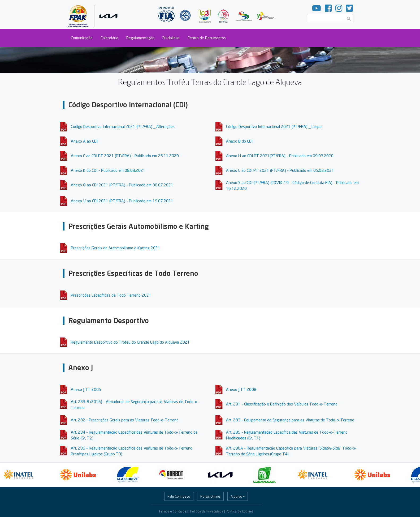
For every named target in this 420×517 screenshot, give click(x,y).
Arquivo (236, 496)
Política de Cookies (240, 511)
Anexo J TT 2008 (241, 389)
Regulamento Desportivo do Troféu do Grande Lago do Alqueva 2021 (130, 342)
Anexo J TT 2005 (86, 389)
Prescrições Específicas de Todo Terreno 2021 (111, 295)
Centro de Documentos (207, 38)
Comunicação (82, 38)
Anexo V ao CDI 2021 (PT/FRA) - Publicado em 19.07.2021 (122, 201)
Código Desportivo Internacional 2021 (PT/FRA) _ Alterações (123, 126)
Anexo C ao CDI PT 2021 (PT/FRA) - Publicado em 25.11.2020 (125, 156)
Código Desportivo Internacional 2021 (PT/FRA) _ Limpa (274, 126)
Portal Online (210, 496)
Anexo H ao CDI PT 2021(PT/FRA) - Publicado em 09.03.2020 (280, 156)
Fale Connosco (179, 496)
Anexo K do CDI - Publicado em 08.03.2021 (108, 170)
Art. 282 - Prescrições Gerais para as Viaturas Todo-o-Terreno (125, 420)
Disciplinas (171, 38)
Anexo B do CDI (239, 141)
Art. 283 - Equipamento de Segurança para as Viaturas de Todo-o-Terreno (290, 420)
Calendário (109, 38)
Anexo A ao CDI (84, 141)
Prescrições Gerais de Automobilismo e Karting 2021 (116, 248)
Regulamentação (140, 38)
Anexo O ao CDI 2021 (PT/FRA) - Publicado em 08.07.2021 (122, 185)
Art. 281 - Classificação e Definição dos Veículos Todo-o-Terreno (282, 404)
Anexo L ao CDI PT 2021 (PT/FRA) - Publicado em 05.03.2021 (280, 170)
